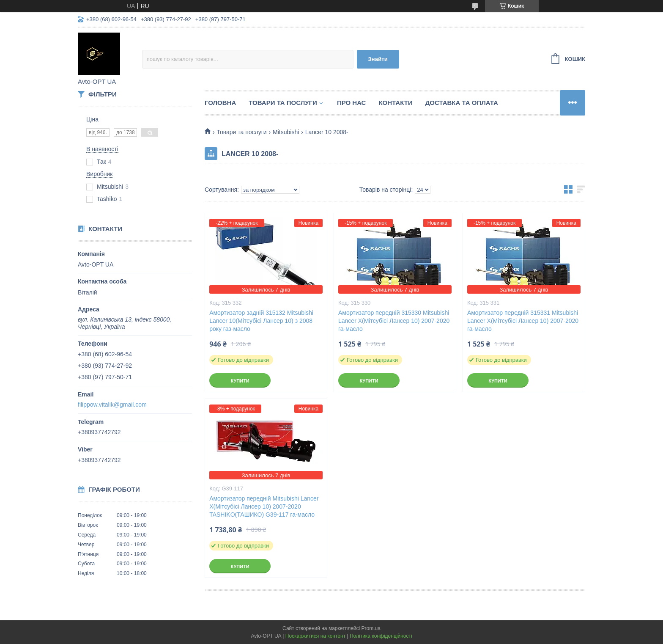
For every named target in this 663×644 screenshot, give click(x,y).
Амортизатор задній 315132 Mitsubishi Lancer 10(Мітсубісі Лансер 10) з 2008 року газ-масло (261, 321)
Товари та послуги (283, 103)
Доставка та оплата (462, 103)
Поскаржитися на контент (315, 636)
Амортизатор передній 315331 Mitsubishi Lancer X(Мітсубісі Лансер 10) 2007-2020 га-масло (523, 321)
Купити (240, 381)
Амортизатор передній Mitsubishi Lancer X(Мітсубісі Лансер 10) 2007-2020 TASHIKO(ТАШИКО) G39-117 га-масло (264, 506)
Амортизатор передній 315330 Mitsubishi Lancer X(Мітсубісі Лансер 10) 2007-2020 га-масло (394, 321)
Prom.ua (371, 628)
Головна (220, 103)
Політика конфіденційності (381, 636)
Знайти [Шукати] (378, 59)
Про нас (352, 103)
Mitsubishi (286, 132)
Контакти (395, 103)
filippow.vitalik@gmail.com (112, 405)
